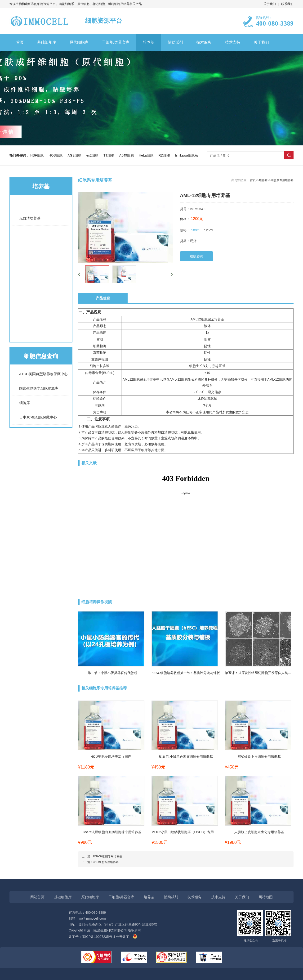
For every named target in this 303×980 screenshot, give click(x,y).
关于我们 (270, 4)
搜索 (289, 155)
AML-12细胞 (179, 379)
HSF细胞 (38, 155)
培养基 (149, 42)
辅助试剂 (175, 42)
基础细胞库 (47, 42)
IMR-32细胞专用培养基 (108, 856)
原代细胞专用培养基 (41, 332)
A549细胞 (127, 155)
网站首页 (37, 897)
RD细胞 (165, 155)
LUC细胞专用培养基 (41, 275)
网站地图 (266, 897)
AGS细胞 (75, 155)
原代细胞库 (79, 42)
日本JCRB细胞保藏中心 (38, 417)
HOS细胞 (57, 155)
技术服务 (204, 42)
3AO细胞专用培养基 (106, 862)
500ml (196, 230)
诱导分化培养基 (41, 294)
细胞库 (25, 403)
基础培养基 (41, 204)
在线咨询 (196, 256)
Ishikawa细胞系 (186, 155)
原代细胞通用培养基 (41, 313)
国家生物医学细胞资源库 (39, 388)
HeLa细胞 (147, 155)
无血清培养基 (30, 218)
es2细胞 (93, 155)
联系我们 (287, 4)
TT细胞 (110, 155)
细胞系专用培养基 (41, 256)
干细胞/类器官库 (116, 42)
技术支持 (233, 42)
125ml (209, 230)
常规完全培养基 (41, 238)
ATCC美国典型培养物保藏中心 (43, 374)
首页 (20, 42)
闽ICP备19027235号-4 (98, 937)
